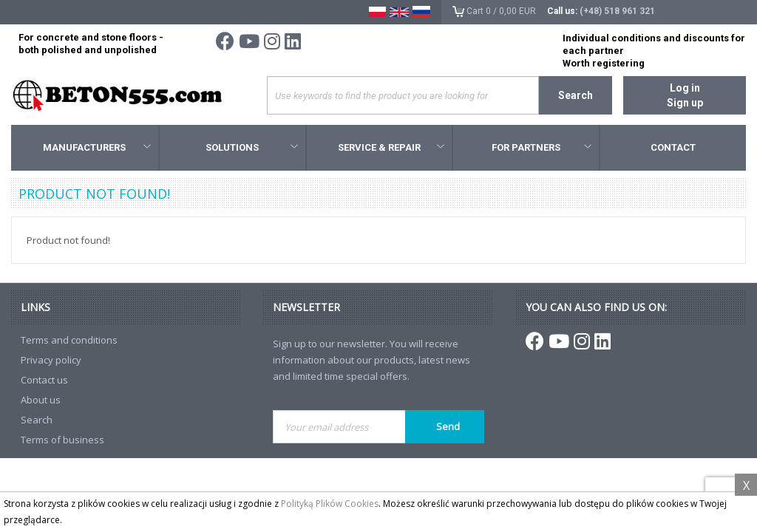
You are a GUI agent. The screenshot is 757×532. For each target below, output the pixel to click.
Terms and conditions (69, 340)
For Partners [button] (542, 147)
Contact (673, 147)
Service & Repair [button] (391, 147)
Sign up (685, 103)
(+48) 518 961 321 (617, 11)
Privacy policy (51, 360)
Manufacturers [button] (96, 147)
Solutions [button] (251, 147)
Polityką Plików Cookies (330, 504)
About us (41, 400)
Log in (685, 88)
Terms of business (62, 440)
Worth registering (604, 63)
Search (576, 95)
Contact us (44, 380)
